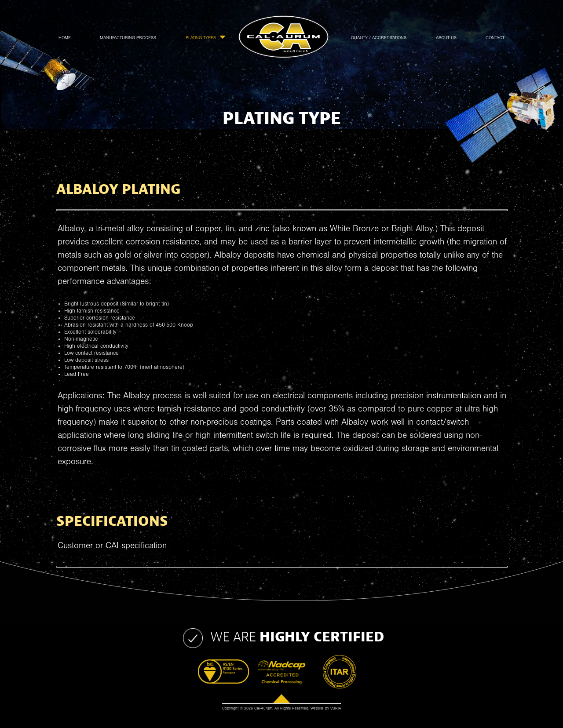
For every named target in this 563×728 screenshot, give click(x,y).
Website (317, 709)
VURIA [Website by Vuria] (336, 709)
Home (65, 38)
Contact (495, 38)
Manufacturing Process (128, 38)
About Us (446, 38)
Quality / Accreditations (379, 38)
